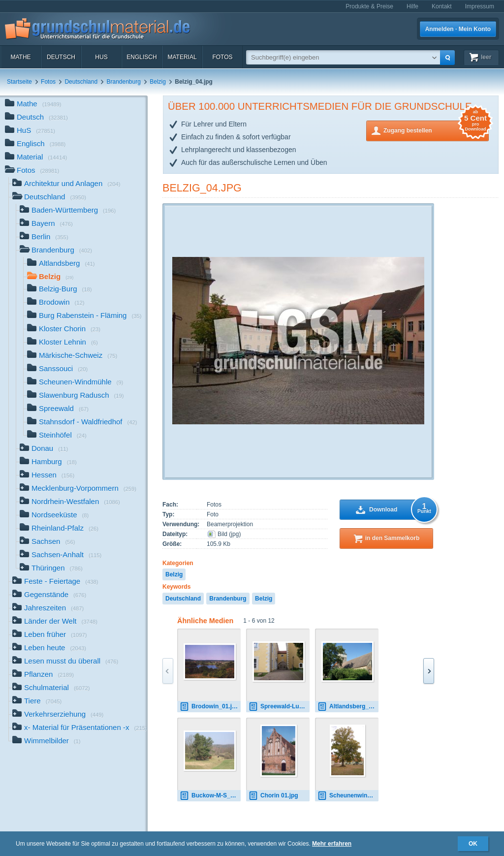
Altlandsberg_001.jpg (348, 707)
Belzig (158, 82)
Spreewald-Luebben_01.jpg (279, 707)
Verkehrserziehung (58, 715)
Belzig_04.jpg (202, 188)
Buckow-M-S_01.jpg (210, 796)
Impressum (480, 6)
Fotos (222, 57)
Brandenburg (123, 82)
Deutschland (81, 82)
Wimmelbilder (47, 742)
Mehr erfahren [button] (332, 844)
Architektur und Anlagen (66, 184)
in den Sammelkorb (393, 538)
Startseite (19, 82)
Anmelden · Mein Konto (458, 29)
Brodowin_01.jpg (209, 707)
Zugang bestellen (436, 130)
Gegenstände (49, 595)
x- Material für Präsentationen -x (80, 728)
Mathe (20, 57)
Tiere (37, 702)
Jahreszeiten (48, 609)
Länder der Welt (55, 622)
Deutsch (61, 57)
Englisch (142, 57)
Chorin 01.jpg (273, 796)
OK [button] (473, 844)
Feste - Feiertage (55, 582)
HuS (101, 57)
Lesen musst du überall (65, 662)
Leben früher (50, 635)
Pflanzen (43, 675)
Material (182, 57)
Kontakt (442, 6)
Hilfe (412, 6)
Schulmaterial (51, 688)
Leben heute (49, 649)
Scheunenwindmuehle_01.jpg (348, 796)
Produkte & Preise (369, 6)
